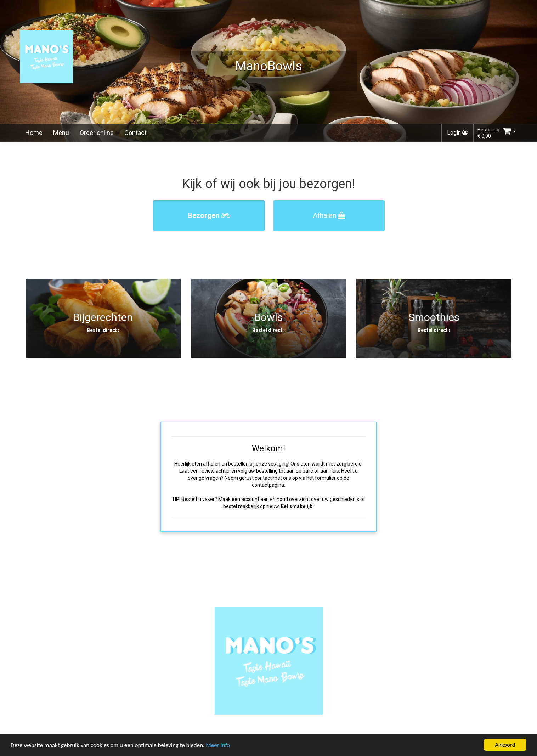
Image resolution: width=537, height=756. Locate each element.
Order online (97, 133)
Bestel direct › (103, 330)
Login (457, 133)
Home (34, 133)
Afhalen (329, 215)
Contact (135, 133)
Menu (61, 133)
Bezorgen (209, 215)
